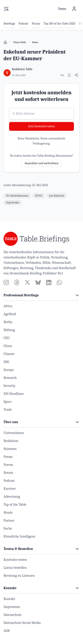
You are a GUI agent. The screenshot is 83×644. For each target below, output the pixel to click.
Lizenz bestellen (15, 568)
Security (9, 386)
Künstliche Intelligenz (19, 536)
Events (8, 473)
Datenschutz (13, 615)
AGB (7, 631)
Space (8, 402)
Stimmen (10, 449)
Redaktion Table (22, 69)
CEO (7, 338)
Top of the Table (15, 505)
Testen (62, 9)
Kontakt (9, 599)
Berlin (8, 322)
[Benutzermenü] (74, 9)
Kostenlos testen (15, 560)
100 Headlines (14, 394)
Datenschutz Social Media (22, 623)
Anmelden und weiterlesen (41, 163)
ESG (6, 362)
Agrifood (10, 314)
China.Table (20, 42)
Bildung (9, 330)
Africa (8, 306)
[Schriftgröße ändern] (62, 75)
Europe (9, 370)
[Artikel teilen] (76, 75)
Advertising (12, 497)
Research (10, 378)
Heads (8, 513)
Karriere (10, 489)
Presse (8, 457)
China (8, 346)
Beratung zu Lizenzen (19, 576)
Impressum (12, 607)
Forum (8, 465)
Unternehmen (14, 433)
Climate (9, 354)
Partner (9, 521)
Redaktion (11, 441)
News (35, 42)
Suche (8, 528)
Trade (8, 410)
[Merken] (69, 75)
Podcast (9, 481)
